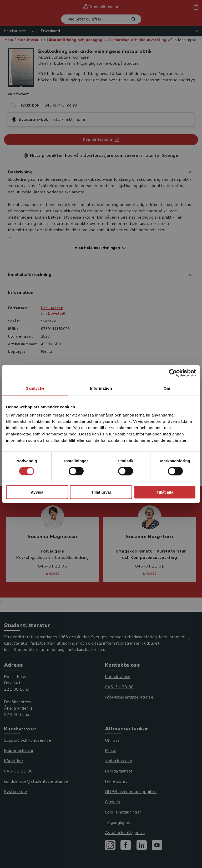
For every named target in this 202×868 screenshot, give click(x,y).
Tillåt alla (165, 492)
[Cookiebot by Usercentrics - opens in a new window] (173, 373)
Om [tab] (167, 388)
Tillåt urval (101, 492)
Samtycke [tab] (35, 388)
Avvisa (37, 492)
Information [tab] (101, 388)
